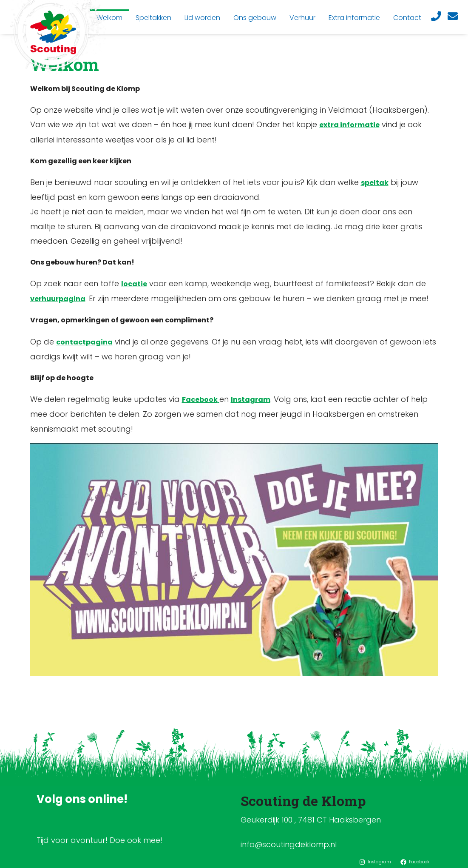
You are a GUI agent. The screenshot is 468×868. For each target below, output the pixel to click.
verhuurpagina (58, 299)
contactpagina (84, 342)
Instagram (251, 400)
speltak (375, 183)
